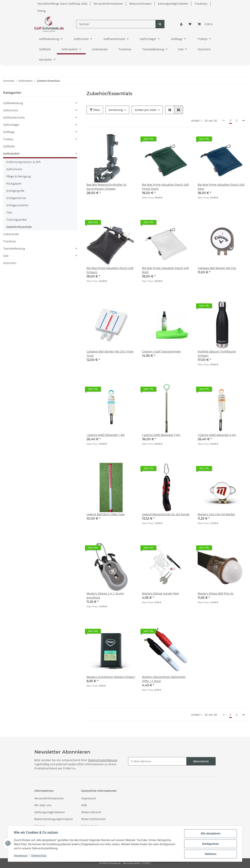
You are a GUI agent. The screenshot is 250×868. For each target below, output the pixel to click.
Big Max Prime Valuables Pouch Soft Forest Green (165, 187)
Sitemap (40, 826)
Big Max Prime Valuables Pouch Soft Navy (221, 187)
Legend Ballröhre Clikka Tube (106, 514)
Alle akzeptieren (210, 834)
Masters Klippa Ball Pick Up (216, 593)
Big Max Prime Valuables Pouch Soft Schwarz (110, 270)
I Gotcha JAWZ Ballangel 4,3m (217, 435)
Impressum (89, 798)
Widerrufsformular (94, 819)
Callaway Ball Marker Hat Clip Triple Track (110, 353)
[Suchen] (116, 24)
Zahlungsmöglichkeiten (173, 4)
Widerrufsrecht (91, 812)
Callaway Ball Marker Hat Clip (217, 268)
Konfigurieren (210, 844)
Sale (6, 256)
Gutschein (10, 263)
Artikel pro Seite (146, 110)
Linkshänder (11, 234)
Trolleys (8, 139)
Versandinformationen (108, 4)
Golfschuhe (11, 110)
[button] (181, 24)
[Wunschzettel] (190, 24)
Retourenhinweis (140, 4)
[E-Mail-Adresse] (157, 761)
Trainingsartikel (17, 220)
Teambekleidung (14, 248)
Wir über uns (43, 805)
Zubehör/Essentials (19, 227)
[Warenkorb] (205, 24)
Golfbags (9, 132)
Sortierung (116, 110)
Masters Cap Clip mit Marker (216, 514)
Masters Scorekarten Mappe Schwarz (111, 677)
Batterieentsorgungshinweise (54, 819)
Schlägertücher (16, 198)
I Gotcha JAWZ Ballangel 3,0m (161, 435)
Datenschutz (89, 826)
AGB (84, 805)
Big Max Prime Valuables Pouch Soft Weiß (165, 270)
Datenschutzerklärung (103, 760)
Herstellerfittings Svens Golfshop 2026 (62, 4)
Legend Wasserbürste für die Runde (166, 514)
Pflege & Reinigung (19, 176)
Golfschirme (14, 169)
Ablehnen (210, 854)
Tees (9, 212)
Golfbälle (9, 146)
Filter (95, 110)
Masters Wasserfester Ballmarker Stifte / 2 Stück (164, 679)
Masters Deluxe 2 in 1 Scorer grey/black (105, 595)
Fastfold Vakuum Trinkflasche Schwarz (217, 353)
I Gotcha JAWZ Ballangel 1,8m (106, 435)
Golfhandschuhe (14, 117)
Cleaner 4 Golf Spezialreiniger (162, 351)
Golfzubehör (11, 154)
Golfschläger (11, 125)
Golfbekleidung (13, 103)
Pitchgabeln (14, 184)
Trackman (201, 4)
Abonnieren (201, 761)
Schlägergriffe (15, 191)
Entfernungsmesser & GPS (23, 162)
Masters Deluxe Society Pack (160, 593)
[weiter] (243, 120)
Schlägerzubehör (17, 205)
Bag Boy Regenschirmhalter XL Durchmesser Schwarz (106, 187)
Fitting (42, 11)
